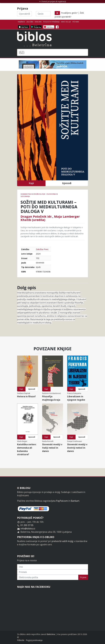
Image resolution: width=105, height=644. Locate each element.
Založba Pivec (42, 249)
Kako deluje (66, 22)
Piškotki (21, 640)
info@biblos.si (28, 529)
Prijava (83, 577)
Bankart (75, 501)
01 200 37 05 (27, 525)
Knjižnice (21, 22)
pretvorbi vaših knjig (62, 541)
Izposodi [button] (67, 183)
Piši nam (76, 22)
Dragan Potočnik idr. (37, 216)
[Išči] (53, 52)
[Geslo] (43, 14)
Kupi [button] (31, 183)
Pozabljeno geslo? (69, 13)
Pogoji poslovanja (34, 640)
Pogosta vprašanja (51, 22)
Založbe (30, 22)
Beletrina (51, 634)
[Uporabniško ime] (24, 14)
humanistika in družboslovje (33, 194)
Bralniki (38, 22)
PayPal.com (62, 501)
